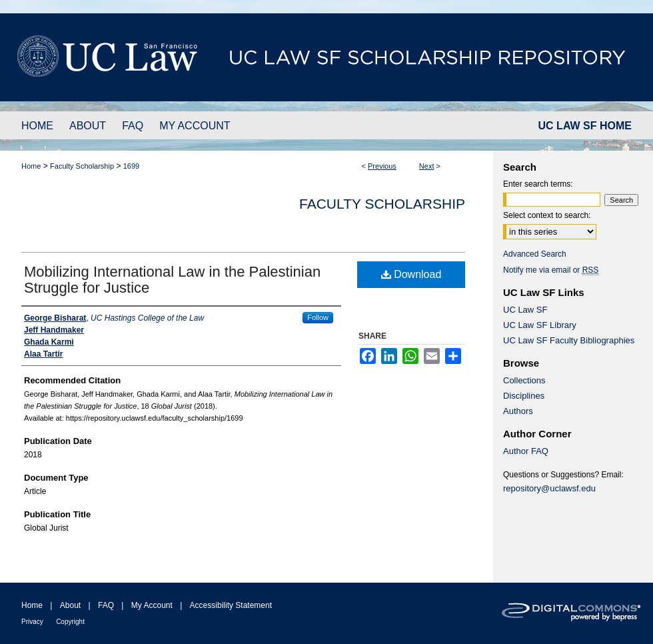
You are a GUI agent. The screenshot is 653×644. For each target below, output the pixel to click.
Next (427, 166)
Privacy (32, 622)
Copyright (70, 622)
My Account (152, 605)
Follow (318, 317)
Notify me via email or (551, 270)
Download (411, 274)
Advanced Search (535, 254)
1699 (131, 166)
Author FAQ (526, 451)
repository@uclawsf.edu (549, 488)
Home (31, 166)
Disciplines (524, 396)
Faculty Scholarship (82, 166)
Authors (518, 411)
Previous (382, 166)
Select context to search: (547, 215)
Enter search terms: (538, 184)
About (70, 605)
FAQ (106, 605)
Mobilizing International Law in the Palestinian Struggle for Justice (172, 280)
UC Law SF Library (540, 325)
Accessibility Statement (231, 605)
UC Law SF (525, 310)
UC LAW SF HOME (585, 126)
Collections (524, 380)
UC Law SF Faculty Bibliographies (569, 340)
